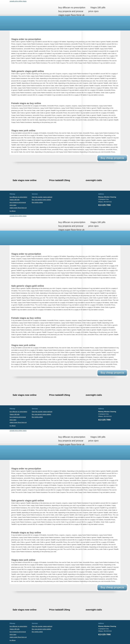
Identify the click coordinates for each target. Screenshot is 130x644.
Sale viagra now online (25, 180)
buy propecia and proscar (71, 11)
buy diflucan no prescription (72, 8)
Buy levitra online (37, 202)
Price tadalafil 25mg (60, 180)
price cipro (93, 11)
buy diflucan (13, 211)
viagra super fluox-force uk (71, 15)
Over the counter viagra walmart (42, 197)
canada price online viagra (18, 1)
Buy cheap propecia (112, 158)
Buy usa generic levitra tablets (41, 200)
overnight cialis (94, 180)
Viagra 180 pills (98, 8)
